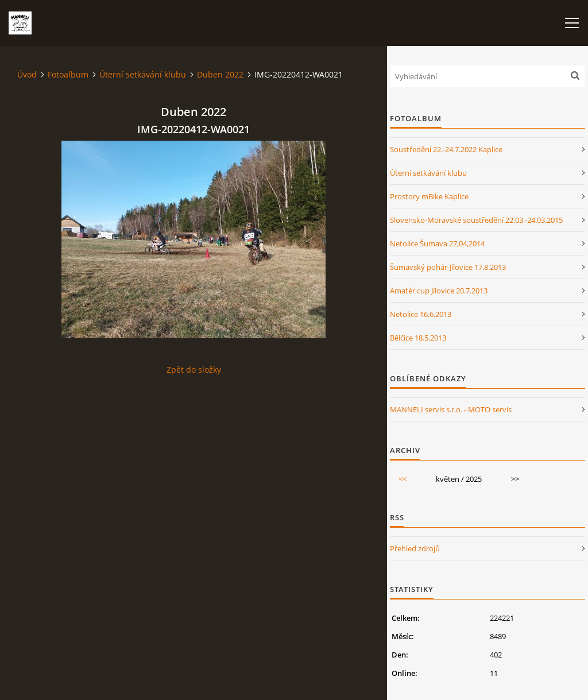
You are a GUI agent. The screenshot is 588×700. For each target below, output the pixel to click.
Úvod (27, 74)
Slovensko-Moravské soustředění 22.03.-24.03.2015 (476, 220)
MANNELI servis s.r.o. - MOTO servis (451, 409)
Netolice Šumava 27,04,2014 (437, 243)
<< (403, 479)
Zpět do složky (194, 370)
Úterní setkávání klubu (143, 74)
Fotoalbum (68, 74)
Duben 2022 (220, 74)
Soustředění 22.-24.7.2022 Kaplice (446, 149)
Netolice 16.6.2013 (421, 314)
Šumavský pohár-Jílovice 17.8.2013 (448, 267)
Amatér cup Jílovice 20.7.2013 (439, 291)
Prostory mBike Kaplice (429, 196)
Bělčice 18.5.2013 (418, 338)
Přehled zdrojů (415, 548)
